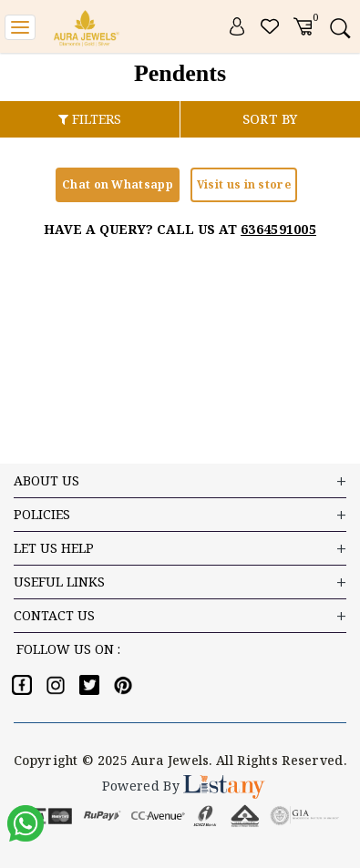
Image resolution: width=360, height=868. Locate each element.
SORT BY (270, 119)
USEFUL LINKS (180, 582)
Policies (180, 515)
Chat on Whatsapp (118, 184)
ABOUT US (180, 481)
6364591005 (278, 229)
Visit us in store (244, 184)
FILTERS (90, 119)
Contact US (180, 616)
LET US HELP (180, 549)
